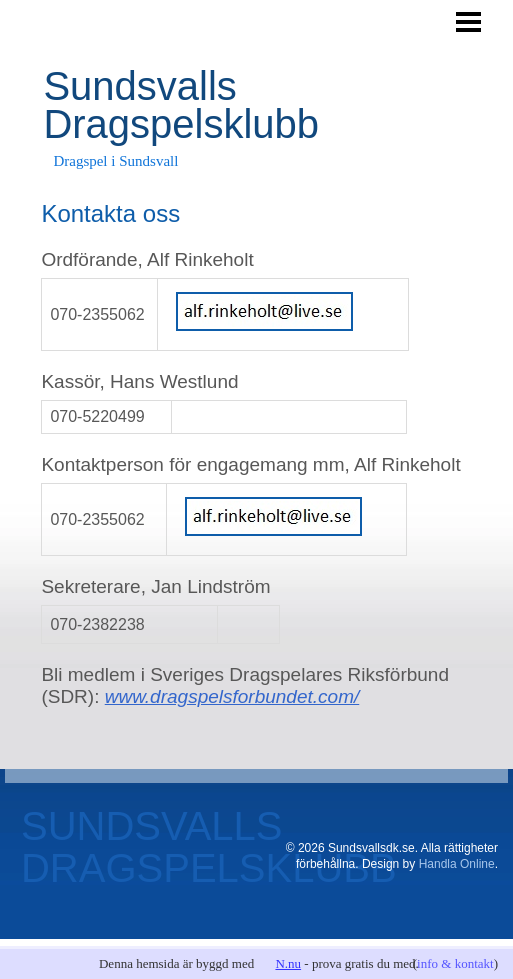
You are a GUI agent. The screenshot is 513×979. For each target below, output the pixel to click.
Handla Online (457, 864)
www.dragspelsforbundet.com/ (232, 696)
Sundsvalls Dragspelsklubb (181, 105)
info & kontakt (455, 963)
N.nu (288, 963)
